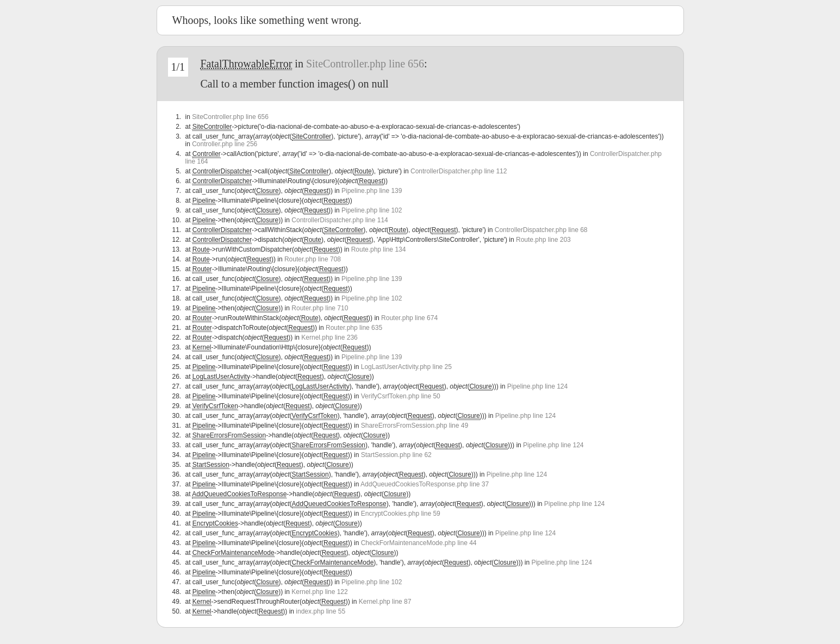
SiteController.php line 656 (365, 64)
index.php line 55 (321, 611)
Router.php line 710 (320, 308)
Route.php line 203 (543, 240)
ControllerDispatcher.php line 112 (459, 171)
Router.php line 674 (409, 318)
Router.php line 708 (313, 259)
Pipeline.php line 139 (372, 191)
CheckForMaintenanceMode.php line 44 (419, 543)
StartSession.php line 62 (396, 455)
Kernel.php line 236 (329, 337)
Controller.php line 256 (225, 144)
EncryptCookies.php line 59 (401, 514)
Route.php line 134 (379, 249)
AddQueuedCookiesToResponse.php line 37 (425, 484)
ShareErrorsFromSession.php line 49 (415, 426)
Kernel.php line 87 (385, 602)
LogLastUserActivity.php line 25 (406, 367)
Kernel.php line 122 (319, 592)
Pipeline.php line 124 (537, 386)
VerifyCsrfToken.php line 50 (401, 396)
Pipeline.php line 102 (372, 210)
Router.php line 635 (354, 328)
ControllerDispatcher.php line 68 (541, 230)
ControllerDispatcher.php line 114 (340, 220)
